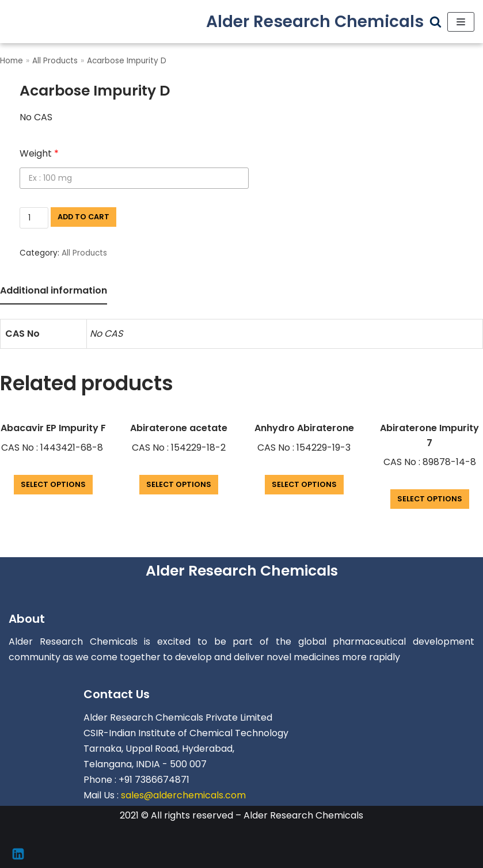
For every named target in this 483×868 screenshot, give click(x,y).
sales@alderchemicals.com (183, 795)
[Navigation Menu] (461, 22)
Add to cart (83, 217)
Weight (39, 153)
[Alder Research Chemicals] (315, 22)
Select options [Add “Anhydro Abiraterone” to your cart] (304, 484)
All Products (55, 61)
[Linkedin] (18, 854)
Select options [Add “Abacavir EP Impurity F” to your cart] (53, 484)
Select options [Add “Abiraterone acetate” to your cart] (179, 484)
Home (12, 61)
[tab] (54, 292)
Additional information (54, 290)
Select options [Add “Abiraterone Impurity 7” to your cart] (430, 499)
